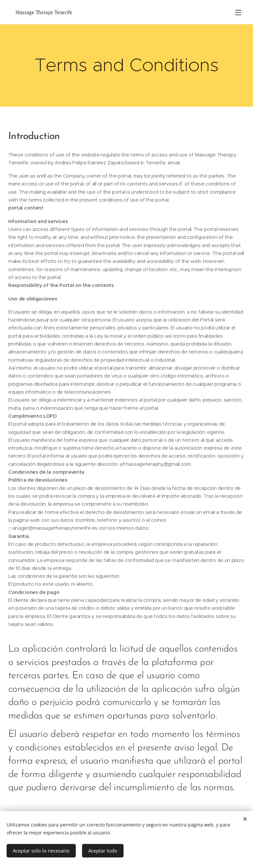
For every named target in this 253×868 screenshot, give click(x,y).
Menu (238, 13)
